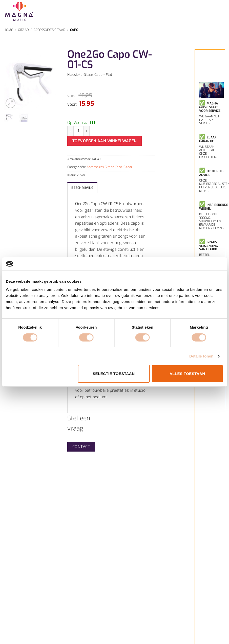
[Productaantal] (78, 131)
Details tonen (201, 356)
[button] (11, 103)
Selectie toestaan (114, 374)
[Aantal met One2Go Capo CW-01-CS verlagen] (70, 131)
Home (8, 30)
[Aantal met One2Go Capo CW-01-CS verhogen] (87, 131)
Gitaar (23, 30)
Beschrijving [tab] (82, 188)
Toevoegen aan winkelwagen (105, 141)
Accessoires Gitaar (49, 30)
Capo (74, 30)
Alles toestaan (187, 374)
